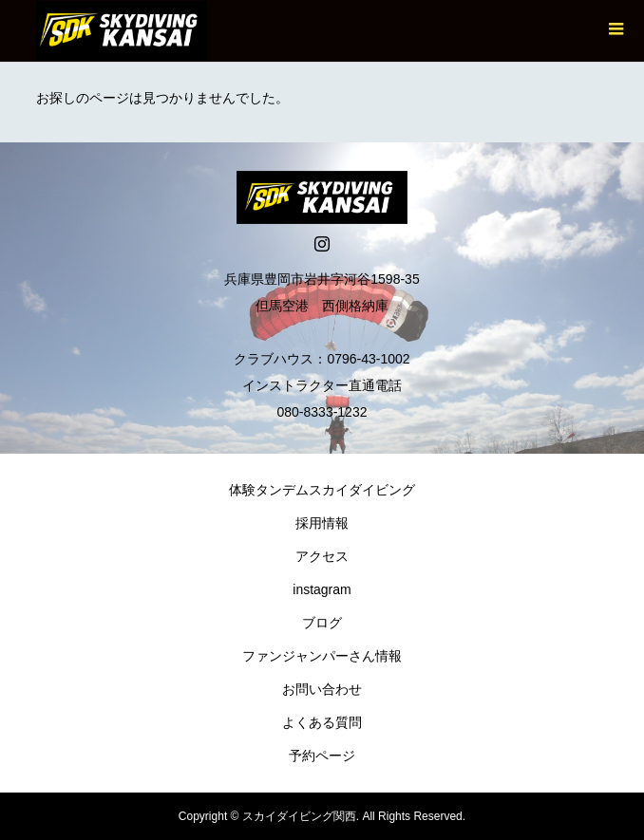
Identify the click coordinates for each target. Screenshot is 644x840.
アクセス (322, 556)
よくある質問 (322, 722)
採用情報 (322, 523)
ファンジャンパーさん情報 (322, 656)
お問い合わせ (322, 689)
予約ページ (322, 756)
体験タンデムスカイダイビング (322, 490)
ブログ (322, 623)
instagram (322, 589)
